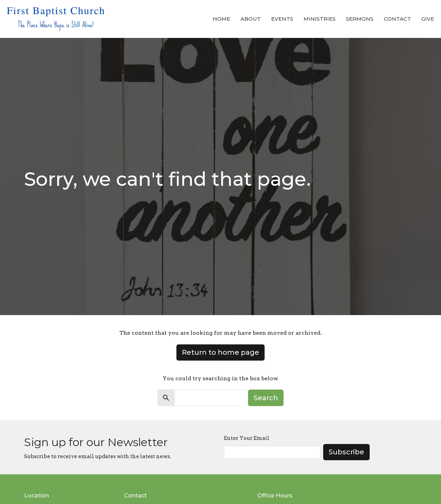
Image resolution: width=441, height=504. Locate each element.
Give (428, 19)
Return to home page (220, 352)
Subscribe (346, 452)
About (251, 19)
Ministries (320, 19)
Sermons (360, 19)
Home (221, 19)
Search (266, 398)
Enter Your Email (247, 438)
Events (282, 19)
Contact (397, 19)
